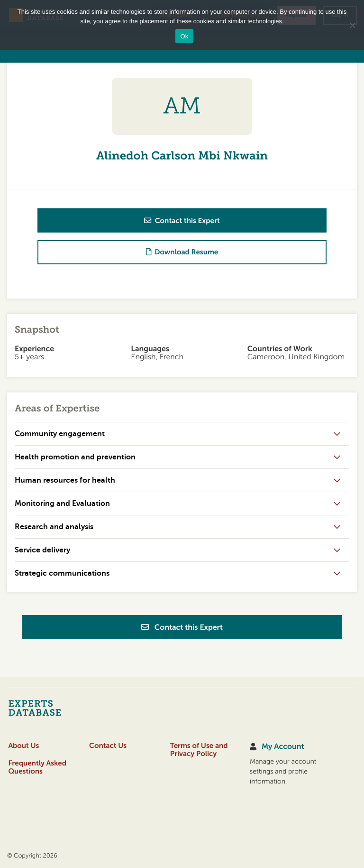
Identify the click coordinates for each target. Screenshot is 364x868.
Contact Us (108, 746)
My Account (283, 747)
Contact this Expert (182, 627)
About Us (23, 746)
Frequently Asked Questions (37, 767)
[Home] (53, 708)
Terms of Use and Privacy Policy (199, 750)
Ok (184, 36)
